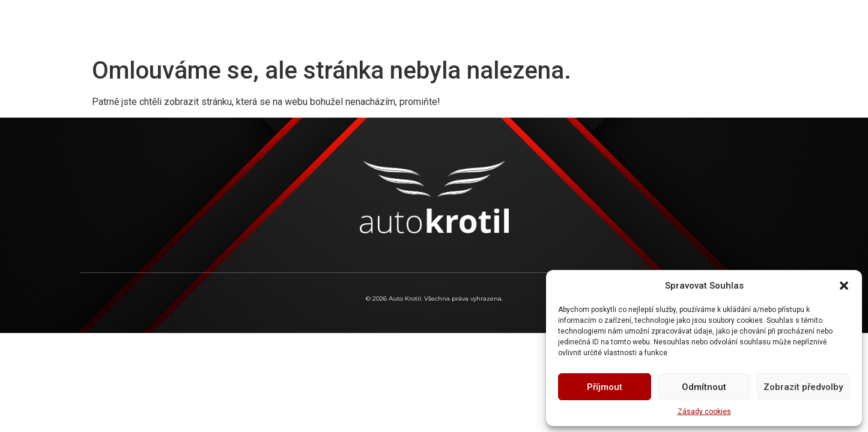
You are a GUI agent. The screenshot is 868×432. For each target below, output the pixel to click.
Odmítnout (704, 387)
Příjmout (605, 387)
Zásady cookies (704, 412)
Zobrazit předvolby (803, 387)
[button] (844, 286)
